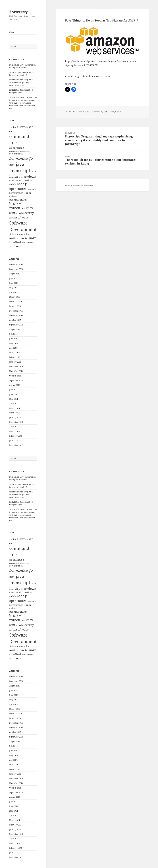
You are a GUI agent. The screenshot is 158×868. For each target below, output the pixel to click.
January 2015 (15, 362)
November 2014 (16, 371)
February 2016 (16, 302)
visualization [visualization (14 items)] (17, 242)
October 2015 (15, 320)
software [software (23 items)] (22, 217)
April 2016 (14, 292)
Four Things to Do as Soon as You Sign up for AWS (100, 20)
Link (70, 112)
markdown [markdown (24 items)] (28, 176)
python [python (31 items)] (15, 208)
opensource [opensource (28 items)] (18, 189)
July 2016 (13, 278)
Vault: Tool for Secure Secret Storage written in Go (22, 74)
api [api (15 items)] (11, 127)
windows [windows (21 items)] (15, 246)
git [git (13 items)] (27, 159)
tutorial (118, 112)
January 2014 (15, 417)
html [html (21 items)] (12, 165)
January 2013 (15, 441)
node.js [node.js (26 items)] (22, 184)
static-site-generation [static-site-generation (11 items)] (19, 234)
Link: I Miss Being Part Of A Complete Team (21, 91)
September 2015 (16, 325)
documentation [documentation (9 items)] (16, 154)
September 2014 (16, 380)
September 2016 (16, 269)
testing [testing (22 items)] (14, 238)
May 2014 (14, 399)
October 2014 (15, 376)
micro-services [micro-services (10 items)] (25, 180)
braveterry (98, 112)
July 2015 (13, 334)
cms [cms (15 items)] (11, 131)
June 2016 (14, 283)
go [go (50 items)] (31, 158)
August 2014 (15, 385)
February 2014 (16, 413)
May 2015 (14, 343)
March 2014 (15, 408)
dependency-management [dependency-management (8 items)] (20, 151)
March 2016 (15, 297)
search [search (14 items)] (19, 213)
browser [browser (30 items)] (27, 127)
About (12, 32)
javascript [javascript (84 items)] (20, 171)
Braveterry (19, 12)
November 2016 (16, 264)
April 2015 (14, 348)
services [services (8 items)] (12, 218)
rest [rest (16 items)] (23, 208)
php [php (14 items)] (29, 193)
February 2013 (16, 436)
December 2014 (16, 367)
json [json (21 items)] (33, 171)
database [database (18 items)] (18, 148)
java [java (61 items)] (20, 164)
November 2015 (16, 315)
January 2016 (15, 306)
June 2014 (14, 394)
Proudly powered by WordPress (79, 185)
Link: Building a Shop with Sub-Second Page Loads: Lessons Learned (21, 82)
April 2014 (14, 404)
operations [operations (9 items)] (32, 189)
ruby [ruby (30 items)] (29, 208)
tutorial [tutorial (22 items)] (24, 238)
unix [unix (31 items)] (32, 238)
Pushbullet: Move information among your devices (22, 66)
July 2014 (13, 390)
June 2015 (14, 339)
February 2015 (16, 357)
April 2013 (14, 427)
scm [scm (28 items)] (12, 213)
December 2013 (16, 422)
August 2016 (15, 274)
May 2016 (14, 288)
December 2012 (16, 445)
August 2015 (15, 329)
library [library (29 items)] (15, 176)
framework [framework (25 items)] (17, 158)
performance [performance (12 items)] (16, 193)
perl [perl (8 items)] (25, 193)
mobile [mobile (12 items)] (13, 184)
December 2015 (16, 311)
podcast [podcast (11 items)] (13, 196)
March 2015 (15, 353)
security (111, 112)
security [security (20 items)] (29, 213)
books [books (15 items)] (16, 127)
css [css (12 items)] (11, 148)
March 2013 (15, 431)
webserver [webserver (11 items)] (29, 242)
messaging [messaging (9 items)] (14, 180)
